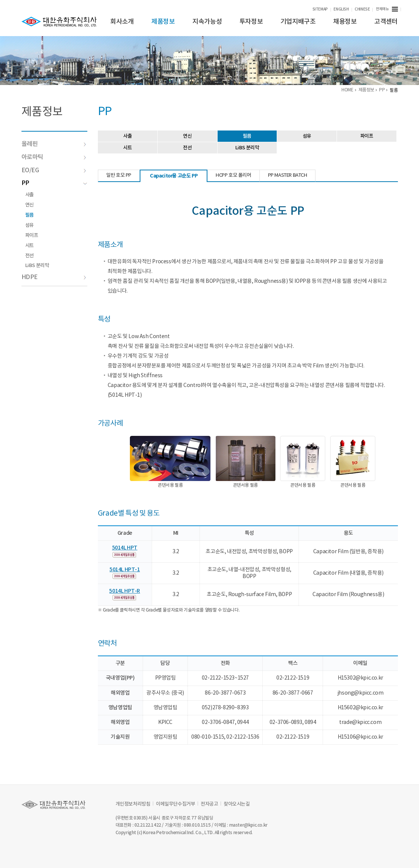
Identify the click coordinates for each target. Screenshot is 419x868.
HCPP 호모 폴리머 (234, 175)
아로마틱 (54, 157)
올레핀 (54, 144)
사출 (30, 195)
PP (54, 183)
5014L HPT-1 (125, 570)
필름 (30, 215)
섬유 (30, 225)
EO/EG (54, 170)
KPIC (59, 22)
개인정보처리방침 (133, 804)
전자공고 (209, 804)
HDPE (54, 277)
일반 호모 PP (120, 175)
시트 (30, 246)
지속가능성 (207, 22)
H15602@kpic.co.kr (360, 708)
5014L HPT (125, 548)
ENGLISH (341, 9)
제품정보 (163, 22)
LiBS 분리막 (37, 266)
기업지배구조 (298, 22)
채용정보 (345, 22)
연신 (30, 205)
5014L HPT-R (125, 591)
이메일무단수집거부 (175, 804)
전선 (30, 256)
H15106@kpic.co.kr (360, 737)
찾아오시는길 (237, 804)
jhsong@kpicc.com (360, 693)
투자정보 (251, 22)
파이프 (32, 235)
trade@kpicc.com (360, 722)
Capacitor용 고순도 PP (174, 176)
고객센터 (386, 22)
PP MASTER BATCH (288, 175)
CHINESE (362, 9)
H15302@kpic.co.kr (360, 678)
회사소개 (122, 22)
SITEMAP (320, 9)
